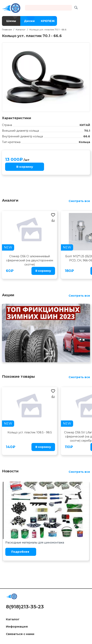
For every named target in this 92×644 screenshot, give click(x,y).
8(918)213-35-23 (25, 607)
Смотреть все (79, 201)
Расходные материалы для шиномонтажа (35, 543)
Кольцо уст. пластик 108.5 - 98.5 (30, 432)
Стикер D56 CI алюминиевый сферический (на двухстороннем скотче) (30, 260)
